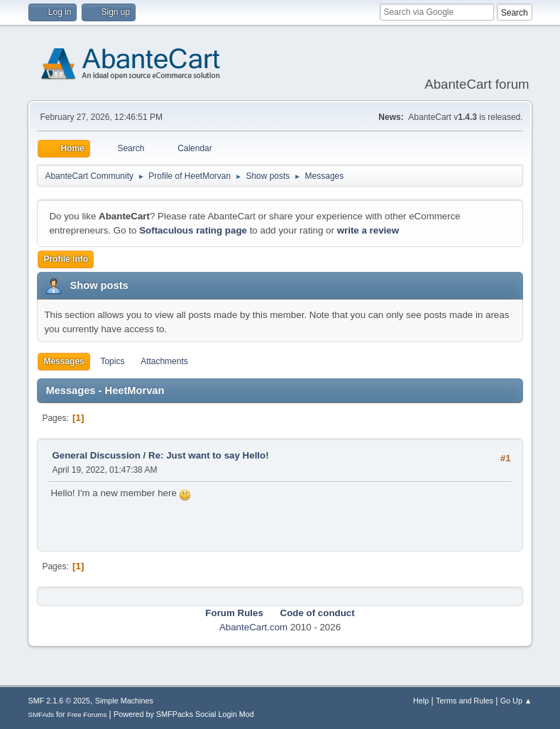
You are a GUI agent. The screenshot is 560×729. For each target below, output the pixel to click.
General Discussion (96, 455)
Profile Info (66, 259)
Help (421, 701)
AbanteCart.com (253, 627)
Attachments (164, 361)
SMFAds (41, 714)
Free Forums (87, 714)
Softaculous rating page (193, 230)
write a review (368, 230)
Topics (112, 361)
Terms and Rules (465, 701)
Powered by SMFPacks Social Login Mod (184, 714)
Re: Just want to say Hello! (209, 455)
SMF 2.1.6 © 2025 (59, 701)
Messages (64, 361)
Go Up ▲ (516, 701)
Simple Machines (124, 701)
